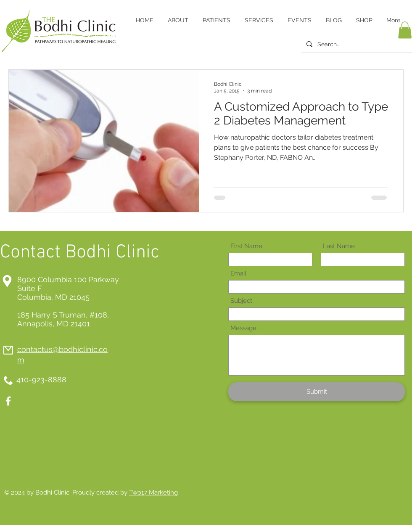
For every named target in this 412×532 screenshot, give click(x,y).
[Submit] (317, 392)
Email (238, 274)
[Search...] (356, 45)
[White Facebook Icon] (8, 401)
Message (243, 328)
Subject (241, 301)
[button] (405, 30)
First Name (246, 246)
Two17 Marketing (153, 492)
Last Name (339, 246)
